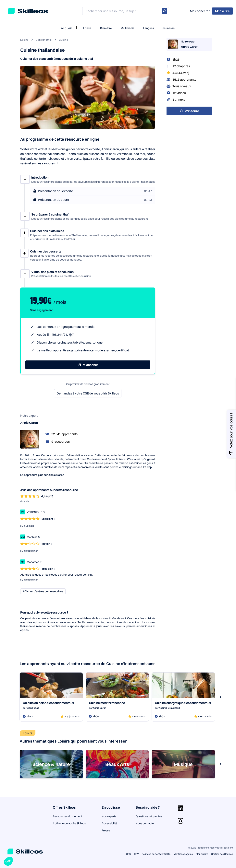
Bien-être (106, 28)
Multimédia (127, 28)
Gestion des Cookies (222, 854)
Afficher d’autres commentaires (43, 591)
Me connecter (200, 11)
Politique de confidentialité (156, 854)
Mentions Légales (183, 854)
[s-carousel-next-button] (220, 697)
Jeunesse (169, 28)
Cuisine (63, 40)
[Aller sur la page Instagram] (180, 821)
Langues (149, 28)
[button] (8, 861)
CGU (129, 854)
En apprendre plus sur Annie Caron (42, 475)
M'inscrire (189, 111)
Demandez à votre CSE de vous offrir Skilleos (88, 393)
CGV (136, 854)
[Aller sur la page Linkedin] (180, 808)
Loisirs (87, 28)
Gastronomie (44, 40)
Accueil (66, 28)
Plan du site (202, 854)
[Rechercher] (165, 11)
